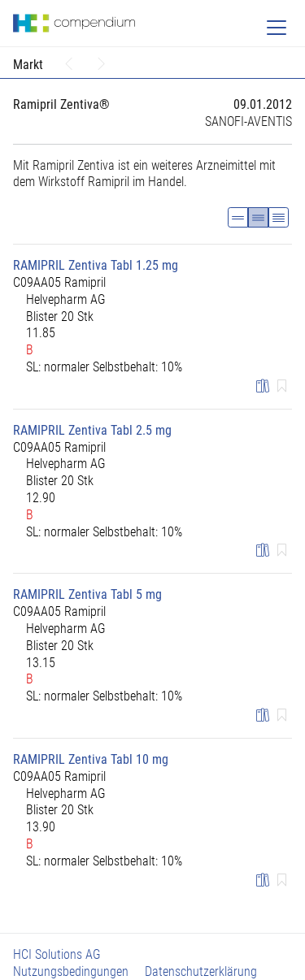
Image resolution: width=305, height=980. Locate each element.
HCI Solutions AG (57, 954)
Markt (28, 65)
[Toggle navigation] (277, 28)
